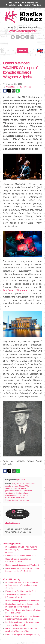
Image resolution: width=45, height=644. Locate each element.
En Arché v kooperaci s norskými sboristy (23, 634)
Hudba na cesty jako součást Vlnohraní (22, 565)
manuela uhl (23, 495)
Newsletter (11, 5)
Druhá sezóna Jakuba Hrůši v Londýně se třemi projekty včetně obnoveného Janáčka (22, 550)
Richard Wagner (11, 495)
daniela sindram (11, 488)
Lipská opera (10, 493)
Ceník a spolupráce (30, 2)
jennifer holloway (22, 493)
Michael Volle (24, 486)
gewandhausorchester (13, 491)
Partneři (28, 5)
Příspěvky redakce (12, 544)
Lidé (20, 5)
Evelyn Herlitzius (18, 484)
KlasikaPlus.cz (25, 87)
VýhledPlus (10, 87)
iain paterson (24, 500)
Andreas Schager (11, 500)
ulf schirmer (27, 491)
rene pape (22, 488)
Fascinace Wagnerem (15, 290)
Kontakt (37, 5)
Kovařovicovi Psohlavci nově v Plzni (21, 556)
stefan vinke (30, 484)
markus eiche (21, 498)
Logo (16, 2)
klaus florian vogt (11, 486)
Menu (22, 50)
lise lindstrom (10, 498)
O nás (9, 2)
